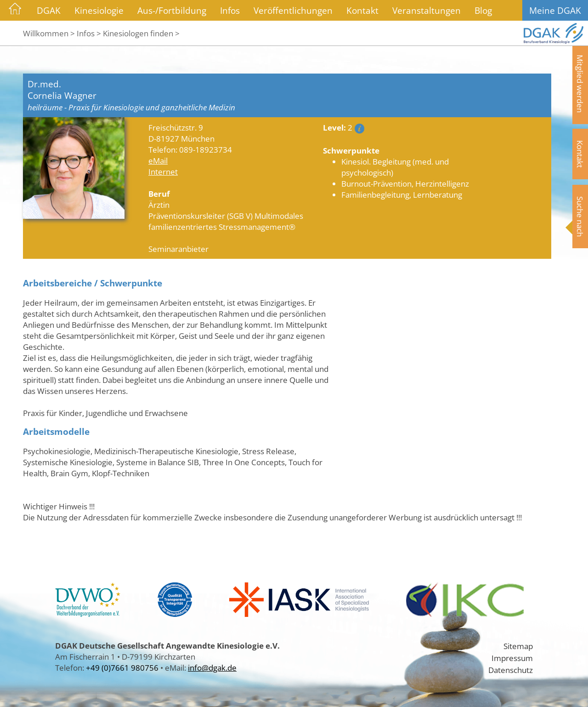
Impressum (512, 658)
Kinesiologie (99, 10)
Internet (163, 171)
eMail (158, 160)
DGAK (49, 10)
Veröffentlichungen (293, 10)
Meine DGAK (555, 10)
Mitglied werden (580, 84)
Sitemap (518, 646)
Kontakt (362, 10)
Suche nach (580, 217)
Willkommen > (49, 33)
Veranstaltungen (427, 10)
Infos (230, 10)
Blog (483, 10)
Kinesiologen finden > (141, 33)
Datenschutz (511, 670)
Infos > (89, 33)
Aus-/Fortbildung (172, 10)
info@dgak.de (212, 667)
